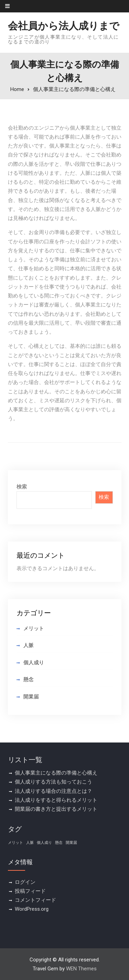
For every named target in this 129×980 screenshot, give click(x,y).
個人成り (34, 663)
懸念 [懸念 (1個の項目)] (59, 843)
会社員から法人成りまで (64, 26)
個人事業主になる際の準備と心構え (56, 773)
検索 (22, 487)
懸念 (29, 679)
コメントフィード (35, 900)
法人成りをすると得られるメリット (56, 800)
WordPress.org (32, 909)
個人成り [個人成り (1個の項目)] (44, 843)
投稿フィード (30, 891)
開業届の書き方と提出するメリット (56, 809)
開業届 (31, 697)
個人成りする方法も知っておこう (53, 782)
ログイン (25, 882)
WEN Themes (81, 969)
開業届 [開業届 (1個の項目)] (71, 843)
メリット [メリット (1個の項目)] (15, 843)
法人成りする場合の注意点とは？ (53, 791)
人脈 (29, 645)
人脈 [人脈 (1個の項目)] (30, 843)
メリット (34, 628)
